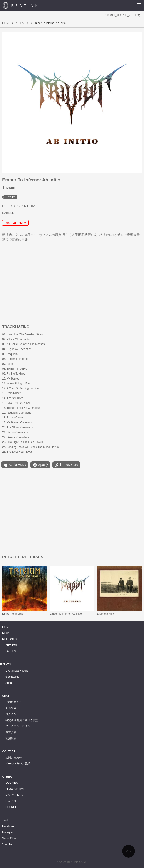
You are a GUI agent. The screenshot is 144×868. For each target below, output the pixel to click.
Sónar (9, 683)
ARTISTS (11, 646)
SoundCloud (10, 838)
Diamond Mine (106, 614)
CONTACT (9, 752)
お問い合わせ (14, 758)
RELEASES (22, 23)
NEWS (6, 633)
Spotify (40, 465)
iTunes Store (66, 465)
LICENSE (11, 801)
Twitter (6, 820)
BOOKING (12, 783)
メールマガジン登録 (18, 764)
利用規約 (11, 738)
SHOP (6, 696)
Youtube (7, 844)
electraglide (12, 677)
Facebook (8, 826)
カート (133, 15)
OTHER (7, 777)
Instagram (8, 832)
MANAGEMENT (15, 795)
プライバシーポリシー (19, 726)
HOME (6, 23)
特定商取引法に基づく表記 (22, 720)
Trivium (11, 197)
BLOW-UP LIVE (15, 789)
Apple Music (15, 465)
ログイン (122, 15)
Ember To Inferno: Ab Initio (66, 614)
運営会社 (11, 732)
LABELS (11, 651)
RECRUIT (11, 807)
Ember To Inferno (13, 614)
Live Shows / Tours (17, 671)
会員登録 (109, 15)
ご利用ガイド (14, 702)
